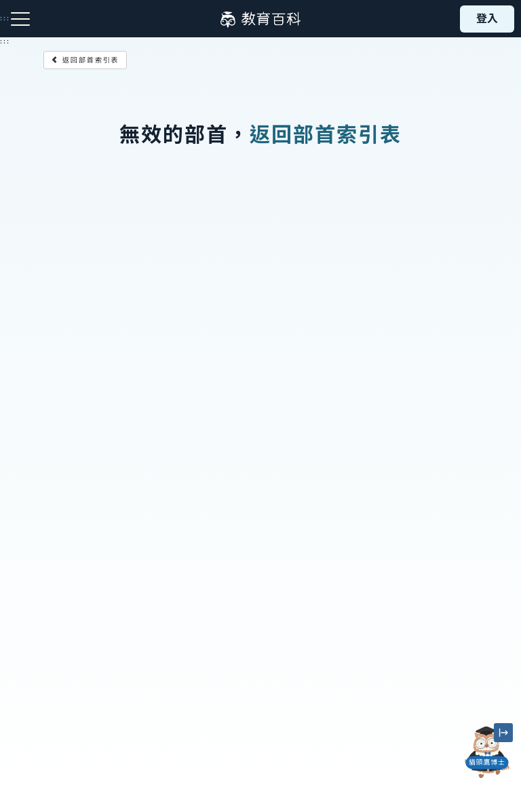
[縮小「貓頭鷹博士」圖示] (503, 733)
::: (5, 41)
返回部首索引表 (85, 60)
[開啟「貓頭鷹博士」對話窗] (487, 752)
